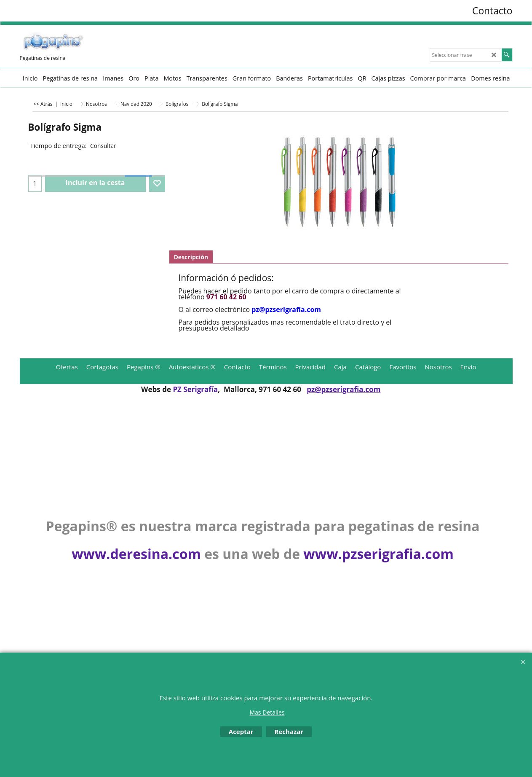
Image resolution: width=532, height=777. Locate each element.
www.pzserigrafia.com (378, 554)
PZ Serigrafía (195, 389)
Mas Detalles (267, 712)
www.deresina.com (136, 554)
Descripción (191, 257)
